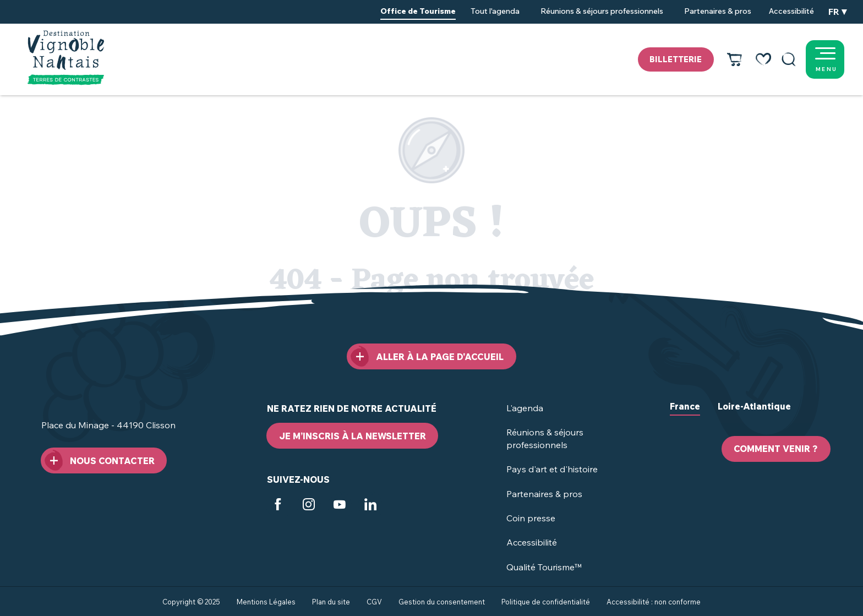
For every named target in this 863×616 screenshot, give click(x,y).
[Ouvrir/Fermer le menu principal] (839, 59)
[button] (789, 59)
